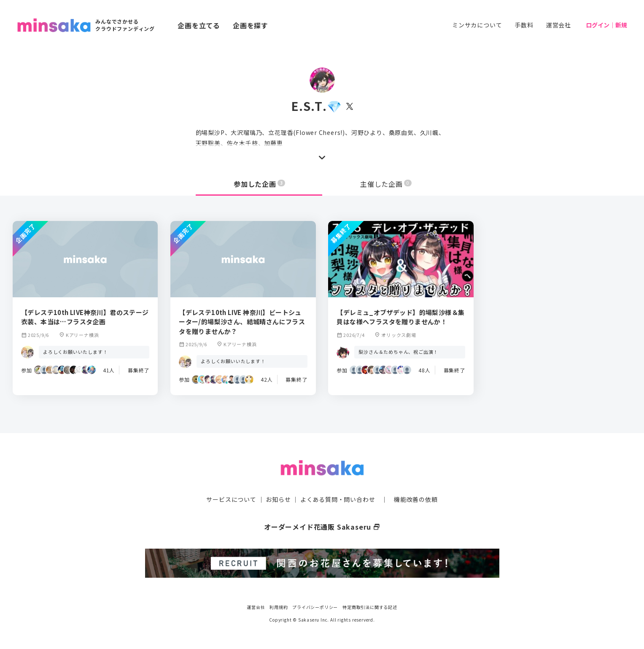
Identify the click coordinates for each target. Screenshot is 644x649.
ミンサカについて (477, 25)
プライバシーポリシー (315, 607)
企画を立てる (199, 25)
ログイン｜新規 (606, 25)
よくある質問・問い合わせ (338, 499)
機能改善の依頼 (416, 499)
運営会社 (559, 25)
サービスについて (231, 499)
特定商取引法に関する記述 (370, 607)
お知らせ (278, 499)
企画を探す (251, 25)
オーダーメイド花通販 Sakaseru (322, 526)
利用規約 (279, 607)
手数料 (524, 25)
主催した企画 (386, 184)
